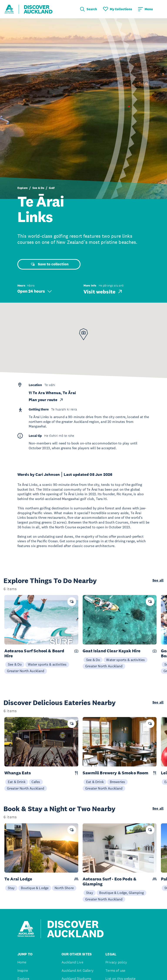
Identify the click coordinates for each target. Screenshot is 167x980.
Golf (52, 188)
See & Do (38, 188)
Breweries (117, 782)
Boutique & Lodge (35, 888)
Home (22, 962)
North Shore (64, 888)
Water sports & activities (47, 664)
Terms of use (115, 971)
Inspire (23, 971)
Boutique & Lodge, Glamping (121, 893)
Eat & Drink (17, 782)
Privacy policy (116, 962)
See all (158, 580)
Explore (23, 188)
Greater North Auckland (26, 671)
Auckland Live (72, 962)
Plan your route (46, 400)
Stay (11, 888)
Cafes (36, 782)
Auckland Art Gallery (78, 971)
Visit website (103, 292)
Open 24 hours (35, 291)
